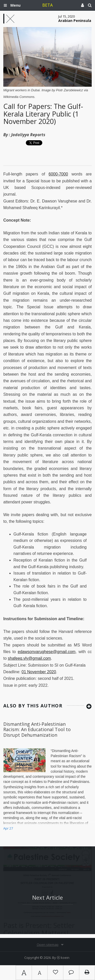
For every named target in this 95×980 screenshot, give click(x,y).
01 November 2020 (39, 672)
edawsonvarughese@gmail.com (47, 652)
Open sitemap (48, 945)
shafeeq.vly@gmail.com (29, 658)
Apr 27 (8, 828)
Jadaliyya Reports (28, 135)
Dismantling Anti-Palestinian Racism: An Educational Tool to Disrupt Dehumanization (37, 729)
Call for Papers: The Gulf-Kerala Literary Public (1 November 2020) (43, 114)
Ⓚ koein (63, 958)
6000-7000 (58, 174)
